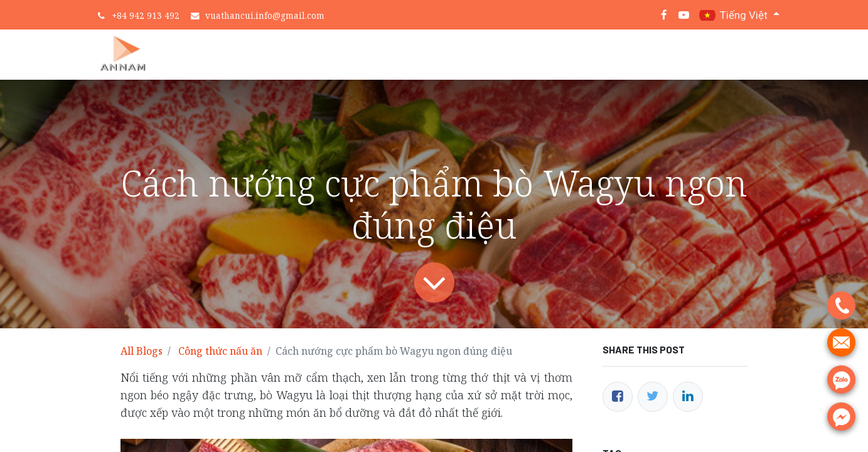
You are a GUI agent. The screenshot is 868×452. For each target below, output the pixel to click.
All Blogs (142, 351)
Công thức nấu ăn (220, 351)
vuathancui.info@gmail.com (265, 15)
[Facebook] (618, 397)
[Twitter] (653, 397)
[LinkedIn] (688, 397)
